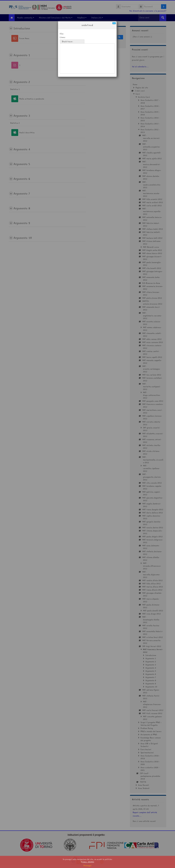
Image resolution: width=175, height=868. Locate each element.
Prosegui (87, 866)
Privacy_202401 (87, 862)
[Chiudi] (114, 23)
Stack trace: (68, 42)
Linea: (63, 37)
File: (62, 34)
